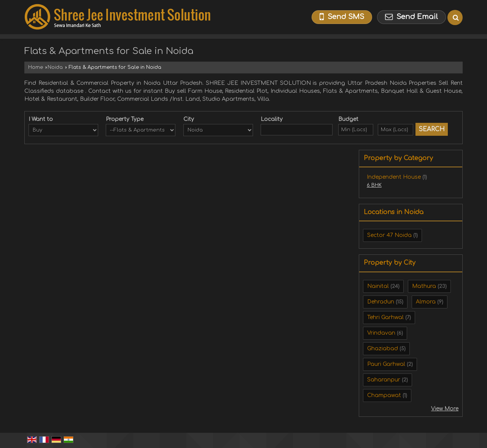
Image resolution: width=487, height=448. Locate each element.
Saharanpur (384, 380)
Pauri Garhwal (386, 364)
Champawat (384, 395)
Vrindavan (381, 333)
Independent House (394, 177)
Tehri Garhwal (385, 317)
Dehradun (381, 302)
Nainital (378, 286)
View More (445, 409)
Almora (426, 302)
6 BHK (374, 185)
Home (36, 67)
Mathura (424, 286)
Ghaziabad (383, 349)
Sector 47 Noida (389, 235)
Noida (55, 67)
